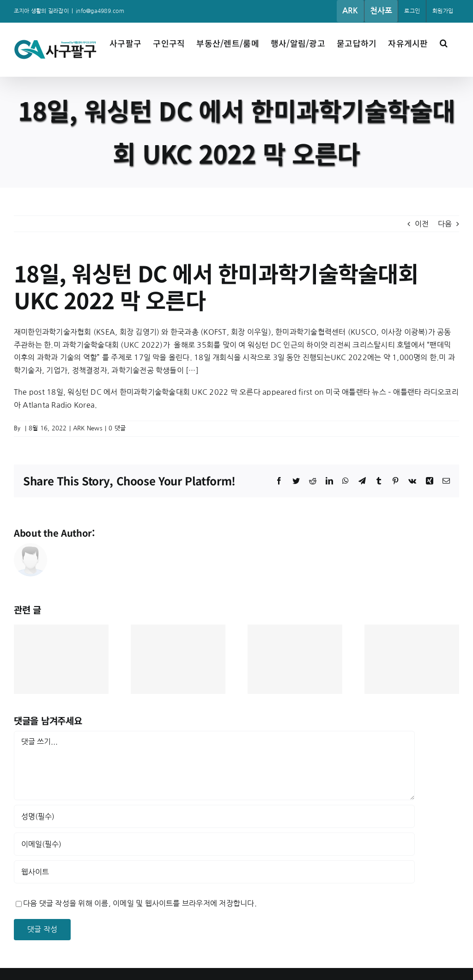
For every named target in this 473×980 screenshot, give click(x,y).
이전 (422, 224)
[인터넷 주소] (214, 872)
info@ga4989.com (100, 11)
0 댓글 (117, 428)
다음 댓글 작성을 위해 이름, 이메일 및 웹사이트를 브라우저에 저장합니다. (140, 903)
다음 (445, 224)
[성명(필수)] (214, 816)
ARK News (88, 428)
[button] (444, 42)
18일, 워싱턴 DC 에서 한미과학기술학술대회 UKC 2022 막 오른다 (154, 392)
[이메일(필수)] (214, 844)
